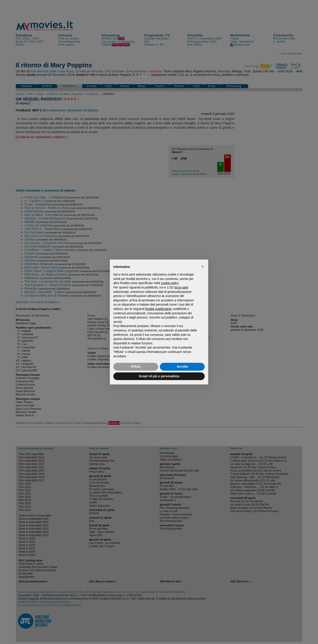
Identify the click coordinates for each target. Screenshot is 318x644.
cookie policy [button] (170, 283)
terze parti (181, 287)
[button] (202, 267)
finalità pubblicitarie (158, 309)
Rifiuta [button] (136, 366)
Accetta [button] (182, 366)
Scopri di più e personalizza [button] (159, 376)
